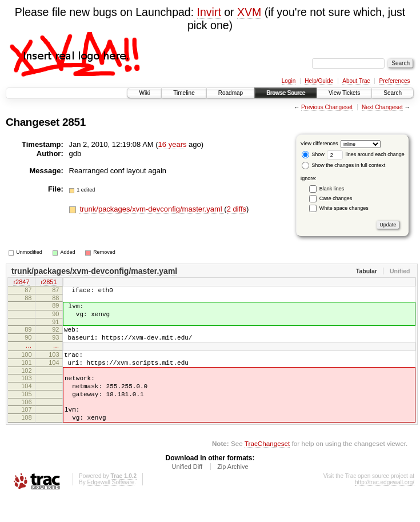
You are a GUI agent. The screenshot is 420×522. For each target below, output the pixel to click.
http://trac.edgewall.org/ (385, 506)
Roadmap (231, 93)
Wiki (144, 93)
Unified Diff (187, 491)
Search (393, 93)
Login (289, 81)
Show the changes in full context (344, 165)
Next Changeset (382, 107)
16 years (173, 144)
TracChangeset (267, 467)
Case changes (336, 198)
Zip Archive (233, 491)
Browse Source (286, 93)
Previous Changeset (327, 107)
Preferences (395, 81)
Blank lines (332, 189)
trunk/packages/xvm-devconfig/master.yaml (152, 209)
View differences (319, 144)
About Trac (356, 81)
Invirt (209, 12)
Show (313, 154)
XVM (249, 12)
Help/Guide (319, 81)
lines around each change (366, 154)
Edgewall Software (111, 506)
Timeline (184, 93)
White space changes (344, 208)
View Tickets (344, 93)
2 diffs (237, 209)
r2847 (21, 283)
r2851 (49, 283)
